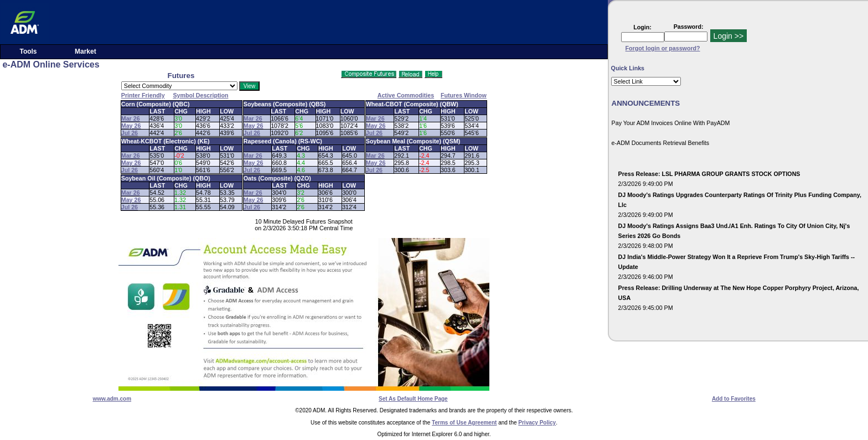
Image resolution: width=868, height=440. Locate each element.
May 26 (131, 126)
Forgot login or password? (663, 48)
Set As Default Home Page (413, 399)
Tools (28, 51)
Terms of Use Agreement (464, 423)
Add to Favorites (734, 399)
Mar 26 (131, 118)
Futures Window (464, 95)
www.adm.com (112, 399)
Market (86, 51)
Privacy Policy (537, 423)
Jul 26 (130, 133)
